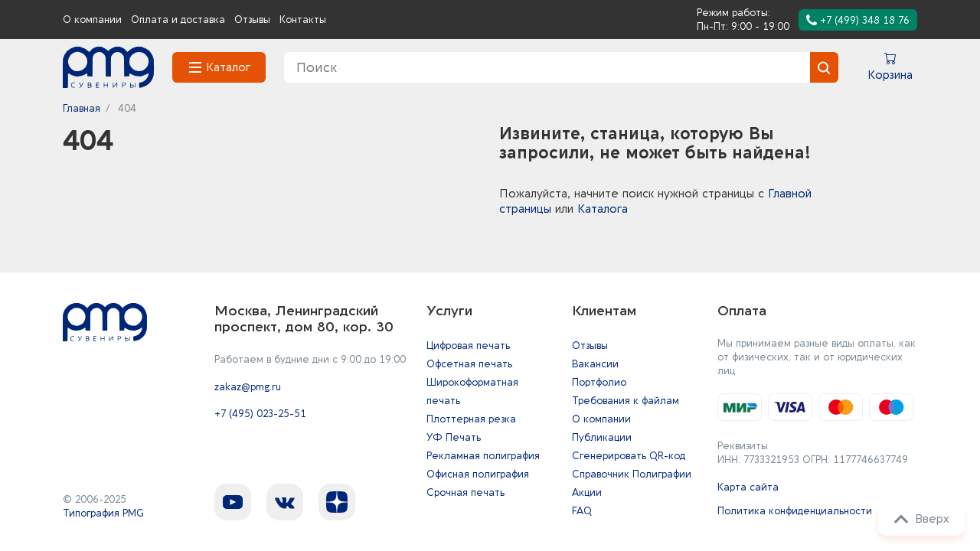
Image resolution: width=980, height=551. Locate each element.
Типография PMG (103, 513)
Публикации (602, 437)
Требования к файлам (626, 401)
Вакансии (595, 364)
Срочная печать (465, 492)
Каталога (603, 209)
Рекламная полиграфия (483, 456)
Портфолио (599, 382)
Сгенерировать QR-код (629, 456)
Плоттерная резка (471, 419)
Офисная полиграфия (478, 474)
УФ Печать (454, 437)
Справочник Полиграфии (632, 474)
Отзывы (252, 20)
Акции (587, 492)
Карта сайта (748, 487)
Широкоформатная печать (472, 391)
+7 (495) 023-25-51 (260, 414)
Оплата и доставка (178, 20)
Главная (82, 108)
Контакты (303, 20)
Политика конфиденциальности (795, 511)
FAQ (582, 511)
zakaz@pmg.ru (248, 387)
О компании (92, 20)
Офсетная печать (469, 364)
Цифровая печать (468, 346)
